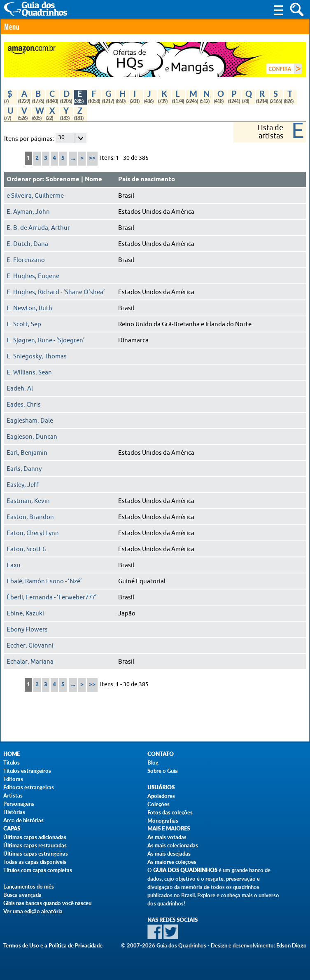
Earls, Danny (24, 469)
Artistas (13, 795)
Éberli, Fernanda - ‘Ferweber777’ (52, 597)
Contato (161, 754)
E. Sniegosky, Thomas (37, 356)
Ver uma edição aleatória (33, 911)
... (73, 158)
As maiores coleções (172, 862)
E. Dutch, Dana (27, 244)
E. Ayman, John (28, 212)
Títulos (12, 762)
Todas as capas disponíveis (35, 862)
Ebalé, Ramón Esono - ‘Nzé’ (44, 581)
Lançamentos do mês (29, 886)
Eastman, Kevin (28, 501)
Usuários (161, 787)
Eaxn (14, 565)
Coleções (158, 804)
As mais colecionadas (173, 845)
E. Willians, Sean (29, 372)
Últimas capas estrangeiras (36, 854)
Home (12, 754)
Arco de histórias (23, 820)
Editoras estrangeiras (29, 787)
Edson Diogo (291, 945)
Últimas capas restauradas (35, 845)
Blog (153, 762)
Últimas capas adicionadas (35, 837)
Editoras (13, 779)
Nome (93, 180)
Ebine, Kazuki (25, 613)
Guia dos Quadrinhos (185, 870)
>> (92, 158)
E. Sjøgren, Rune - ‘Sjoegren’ (46, 340)
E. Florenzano (26, 260)
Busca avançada (22, 895)
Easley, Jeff (23, 485)
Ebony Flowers (27, 629)
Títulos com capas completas (38, 870)
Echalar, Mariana (30, 662)
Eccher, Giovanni (30, 646)
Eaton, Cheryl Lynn (33, 533)
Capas (12, 829)
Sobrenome (63, 180)
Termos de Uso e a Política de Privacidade (53, 945)
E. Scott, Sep (24, 324)
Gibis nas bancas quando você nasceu (47, 903)
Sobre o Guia (163, 771)
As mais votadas (167, 837)
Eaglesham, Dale (30, 421)
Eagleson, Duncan (32, 437)
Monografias (163, 821)
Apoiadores (161, 796)
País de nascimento (147, 180)
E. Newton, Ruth (29, 308)
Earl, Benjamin (27, 453)
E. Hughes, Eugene (33, 276)
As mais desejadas (169, 854)
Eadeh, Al (20, 388)
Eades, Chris (24, 405)
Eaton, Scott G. (27, 549)
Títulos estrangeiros (27, 771)
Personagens (19, 804)
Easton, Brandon (30, 517)
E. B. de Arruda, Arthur (38, 228)
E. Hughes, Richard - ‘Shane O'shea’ (56, 292)
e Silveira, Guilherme (35, 196)
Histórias (14, 812)
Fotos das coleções (170, 812)
